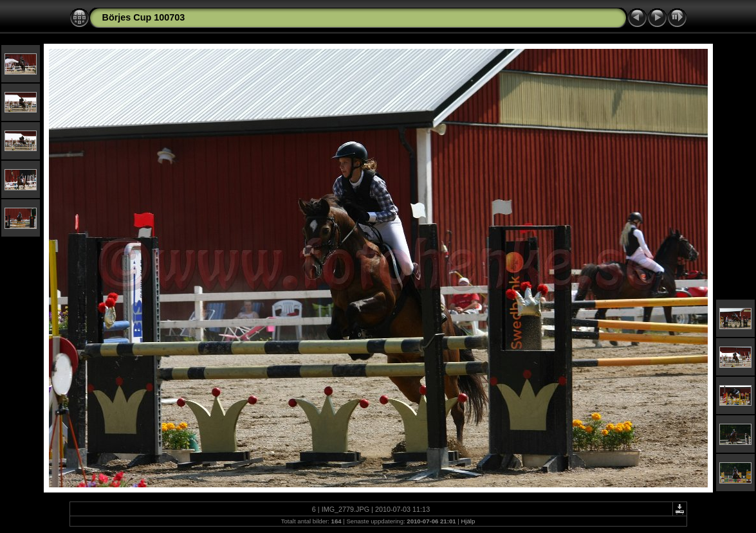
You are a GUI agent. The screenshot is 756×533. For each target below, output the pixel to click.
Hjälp (468, 521)
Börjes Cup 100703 (144, 17)
